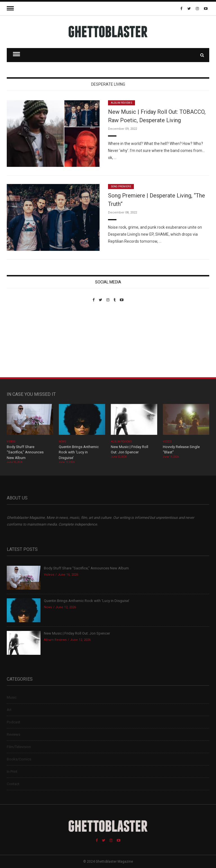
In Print (12, 772)
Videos (11, 442)
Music (12, 697)
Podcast (13, 722)
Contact (13, 784)
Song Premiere (121, 187)
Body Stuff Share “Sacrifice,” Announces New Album (25, 452)
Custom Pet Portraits (23, 341)
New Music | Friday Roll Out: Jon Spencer (77, 633)
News (62, 442)
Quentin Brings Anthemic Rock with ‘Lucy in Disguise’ (79, 452)
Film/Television (19, 747)
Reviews (13, 734)
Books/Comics (19, 759)
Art (9, 710)
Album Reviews (121, 103)
